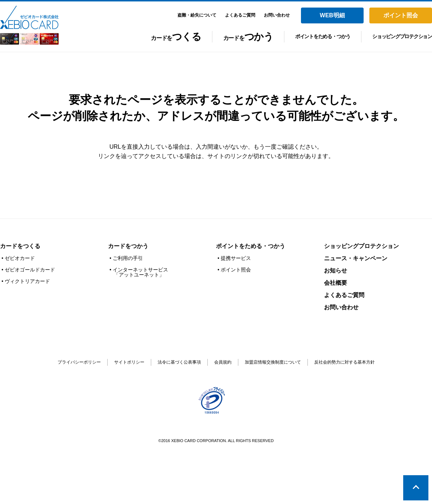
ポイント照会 (236, 270)
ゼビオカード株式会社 (29, 25)
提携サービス (236, 258)
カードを (176, 39)
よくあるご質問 (344, 295)
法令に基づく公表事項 (179, 362)
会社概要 (336, 283)
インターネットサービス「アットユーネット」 (140, 272)
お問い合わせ (341, 307)
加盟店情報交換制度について (273, 362)
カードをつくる (20, 246)
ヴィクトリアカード (27, 281)
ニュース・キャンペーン (356, 258)
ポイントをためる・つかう (323, 36)
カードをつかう (128, 246)
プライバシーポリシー (79, 362)
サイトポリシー (129, 362)
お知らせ (336, 271)
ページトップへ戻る (416, 488)
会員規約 (223, 362)
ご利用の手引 (128, 258)
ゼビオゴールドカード (30, 270)
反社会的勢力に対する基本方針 (345, 362)
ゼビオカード (20, 258)
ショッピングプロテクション (402, 36)
